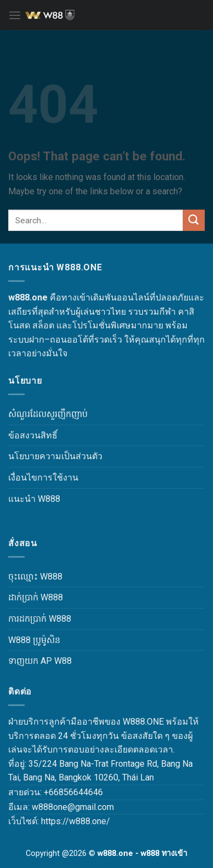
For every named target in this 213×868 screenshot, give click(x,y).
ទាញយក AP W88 (40, 661)
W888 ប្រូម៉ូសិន (34, 640)
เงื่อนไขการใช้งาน (43, 478)
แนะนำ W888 (34, 499)
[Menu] (15, 15)
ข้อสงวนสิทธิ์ (33, 435)
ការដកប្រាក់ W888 (40, 619)
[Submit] (194, 220)
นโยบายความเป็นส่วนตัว (55, 456)
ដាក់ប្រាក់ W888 (36, 597)
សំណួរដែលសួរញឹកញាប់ (48, 414)
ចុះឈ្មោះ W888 (35, 577)
